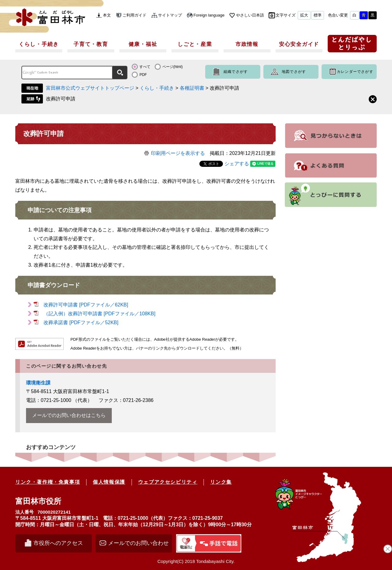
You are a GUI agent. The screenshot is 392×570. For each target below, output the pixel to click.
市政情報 (247, 44)
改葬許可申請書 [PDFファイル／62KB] (86, 305)
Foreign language (209, 15)
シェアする (237, 164)
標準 (318, 15)
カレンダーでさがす (355, 72)
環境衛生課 (38, 383)
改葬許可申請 (61, 99)
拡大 (304, 15)
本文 (107, 15)
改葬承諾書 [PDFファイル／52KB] (81, 322)
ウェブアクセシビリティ (168, 482)
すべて (145, 67)
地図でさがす (294, 72)
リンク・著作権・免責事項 (48, 482)
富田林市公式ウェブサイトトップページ (90, 88)
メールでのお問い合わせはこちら (69, 415)
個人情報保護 (109, 482)
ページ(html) (173, 67)
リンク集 (221, 482)
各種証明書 (192, 88)
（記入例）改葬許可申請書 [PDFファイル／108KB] (99, 314)
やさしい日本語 (250, 15)
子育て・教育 (91, 44)
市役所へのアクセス (58, 543)
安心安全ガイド (299, 44)
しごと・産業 (195, 44)
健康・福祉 (143, 44)
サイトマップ (170, 15)
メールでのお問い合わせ (138, 543)
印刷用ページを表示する (178, 153)
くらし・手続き (39, 44)
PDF (143, 75)
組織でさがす (236, 72)
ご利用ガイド (134, 15)
